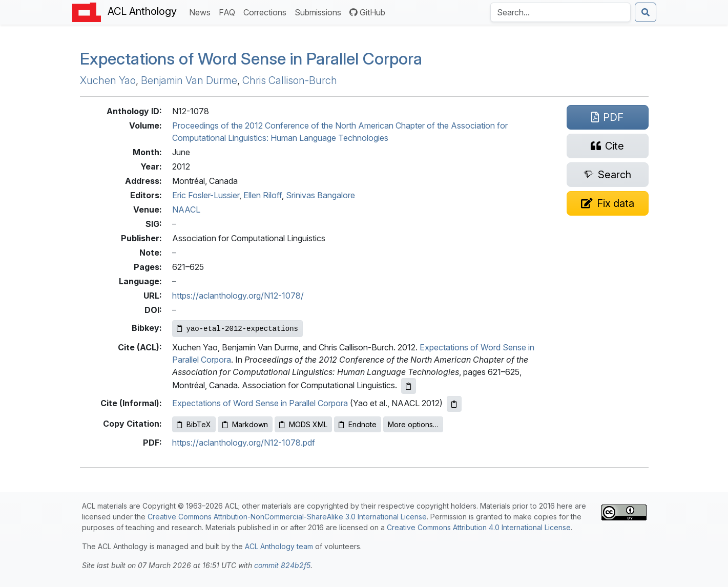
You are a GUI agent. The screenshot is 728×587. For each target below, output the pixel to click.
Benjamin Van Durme (189, 80)
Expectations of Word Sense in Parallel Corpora (251, 59)
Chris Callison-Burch (290, 80)
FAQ (229, 12)
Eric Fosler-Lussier (206, 195)
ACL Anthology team (279, 546)
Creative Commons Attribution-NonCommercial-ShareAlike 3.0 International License (287, 517)
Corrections (267, 12)
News (202, 12)
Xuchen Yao (108, 80)
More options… (413, 424)
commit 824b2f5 (282, 565)
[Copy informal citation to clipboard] (454, 404)
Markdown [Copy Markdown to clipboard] (245, 424)
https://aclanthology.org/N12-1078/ (238, 296)
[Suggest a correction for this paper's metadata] (608, 203)
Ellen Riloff (263, 195)
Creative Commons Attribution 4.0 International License (479, 527)
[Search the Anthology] (560, 12)
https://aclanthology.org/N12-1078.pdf (244, 443)
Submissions (320, 12)
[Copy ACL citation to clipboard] (409, 386)
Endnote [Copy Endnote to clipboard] (358, 424)
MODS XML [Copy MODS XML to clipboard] (303, 424)
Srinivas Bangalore (320, 195)
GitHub (367, 12)
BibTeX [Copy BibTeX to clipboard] (194, 424)
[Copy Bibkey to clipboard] (237, 329)
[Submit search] (646, 12)
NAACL (186, 209)
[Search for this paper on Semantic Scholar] (608, 175)
